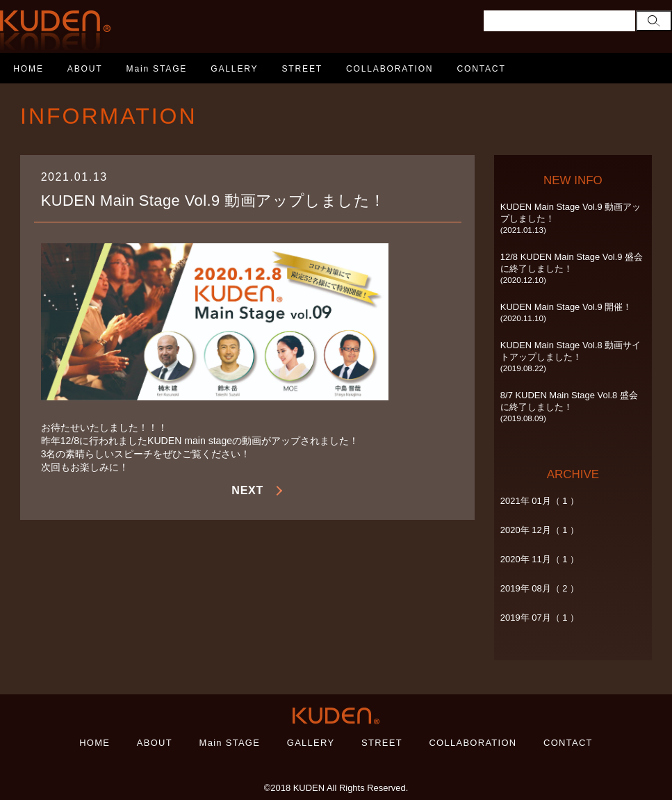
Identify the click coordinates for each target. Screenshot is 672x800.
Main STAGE (157, 69)
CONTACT (481, 69)
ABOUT (85, 69)
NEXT (247, 490)
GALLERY (234, 69)
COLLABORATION (390, 69)
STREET (302, 69)
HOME (28, 69)
